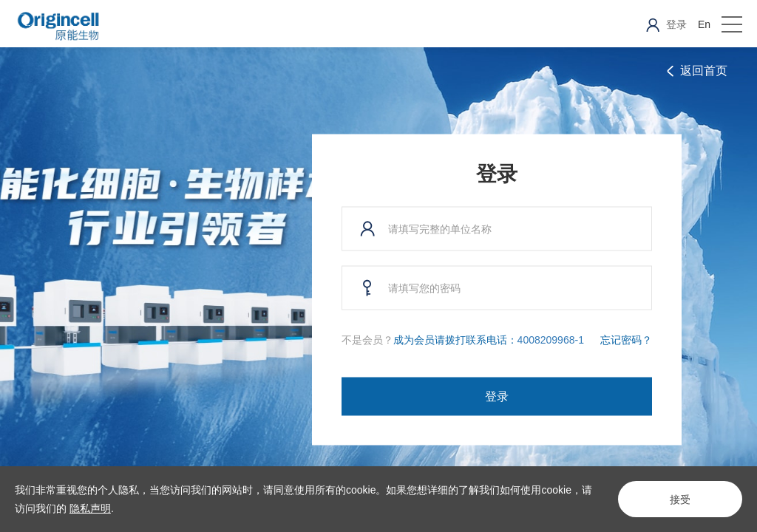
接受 (680, 499)
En (704, 24)
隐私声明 (90, 508)
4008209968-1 (551, 340)
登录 (497, 396)
